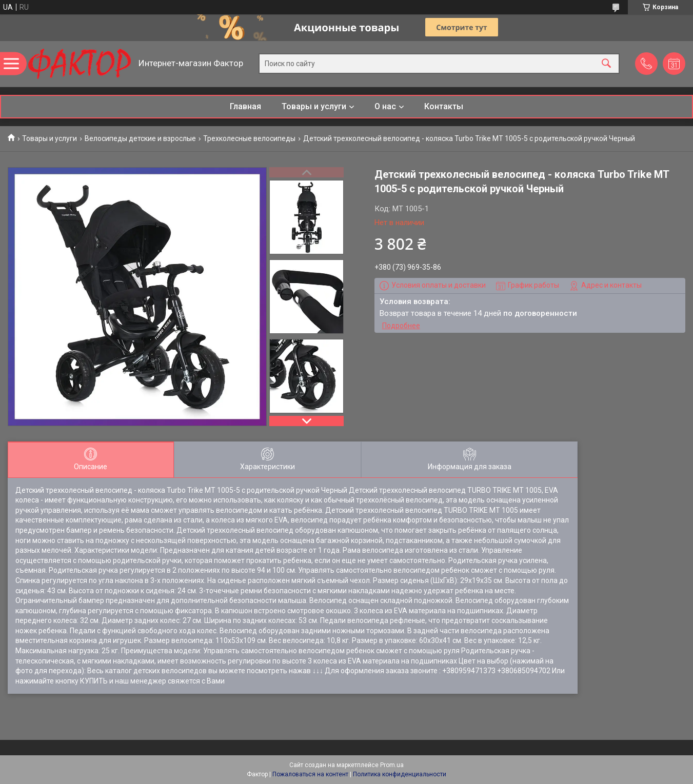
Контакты (444, 106)
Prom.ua (392, 765)
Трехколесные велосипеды (249, 138)
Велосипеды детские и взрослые (140, 138)
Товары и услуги (314, 106)
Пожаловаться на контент (310, 774)
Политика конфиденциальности (400, 774)
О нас (385, 106)
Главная (245, 106)
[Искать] (606, 64)
